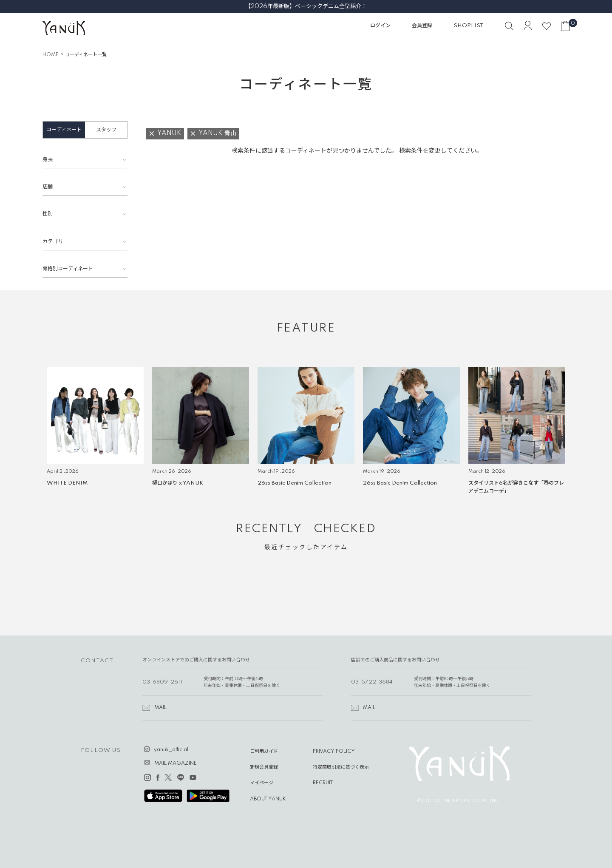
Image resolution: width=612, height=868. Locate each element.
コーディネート (64, 130)
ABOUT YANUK (268, 799)
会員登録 (422, 26)
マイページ (262, 783)
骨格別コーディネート (68, 269)
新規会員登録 (264, 767)
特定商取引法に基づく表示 (341, 767)
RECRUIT (323, 783)
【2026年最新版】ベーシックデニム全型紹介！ (306, 6)
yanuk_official (171, 750)
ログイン (380, 26)
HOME (51, 55)
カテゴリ (53, 242)
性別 (48, 214)
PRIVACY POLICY (334, 752)
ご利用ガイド (264, 752)
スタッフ (106, 130)
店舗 (48, 187)
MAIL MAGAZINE (176, 763)
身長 (48, 160)
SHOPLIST (469, 26)
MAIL (160, 708)
